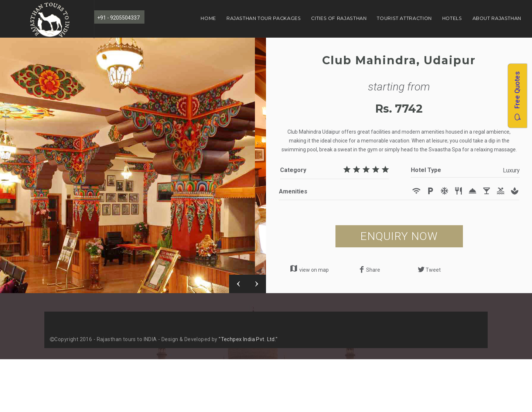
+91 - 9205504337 (118, 18)
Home (208, 18)
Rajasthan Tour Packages (264, 18)
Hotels (452, 18)
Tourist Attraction (404, 18)
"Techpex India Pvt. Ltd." (248, 339)
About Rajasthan (497, 18)
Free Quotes (517, 96)
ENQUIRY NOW (399, 236)
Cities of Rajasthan (339, 18)
